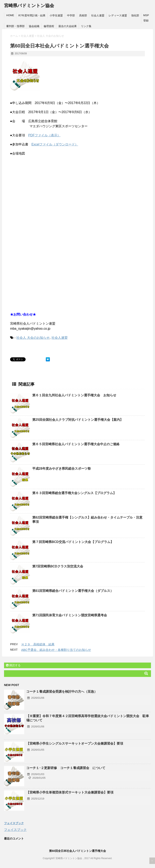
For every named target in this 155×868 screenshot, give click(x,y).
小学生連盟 (56, 15)
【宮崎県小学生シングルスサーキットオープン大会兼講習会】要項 (75, 743)
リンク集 (86, 26)
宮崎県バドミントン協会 (29, 6)
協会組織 (34, 26)
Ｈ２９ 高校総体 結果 (38, 644)
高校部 (83, 15)
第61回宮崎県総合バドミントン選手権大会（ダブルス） (73, 591)
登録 (146, 21)
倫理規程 (49, 26)
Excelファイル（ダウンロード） (55, 144)
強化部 (135, 15)
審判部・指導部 (15, 26)
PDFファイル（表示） (44, 135)
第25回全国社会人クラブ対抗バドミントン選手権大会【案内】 (78, 420)
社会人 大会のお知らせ (33, 338)
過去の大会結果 (68, 26)
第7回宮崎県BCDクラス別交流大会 (58, 566)
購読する (13, 665)
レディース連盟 (118, 15)
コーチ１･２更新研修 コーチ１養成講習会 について (66, 768)
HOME (10, 15)
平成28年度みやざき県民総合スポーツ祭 (62, 469)
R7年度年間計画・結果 (32, 15)
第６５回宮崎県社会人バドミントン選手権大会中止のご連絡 (76, 444)
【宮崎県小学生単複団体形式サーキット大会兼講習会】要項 (70, 792)
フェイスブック (14, 823)
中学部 (71, 15)
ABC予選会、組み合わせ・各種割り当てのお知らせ (56, 650)
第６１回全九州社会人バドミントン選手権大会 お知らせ (74, 395)
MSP (146, 15)
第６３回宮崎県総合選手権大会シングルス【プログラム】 (74, 493)
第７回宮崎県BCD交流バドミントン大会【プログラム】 (73, 542)
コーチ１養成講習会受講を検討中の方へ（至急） (62, 692)
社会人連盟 (98, 15)
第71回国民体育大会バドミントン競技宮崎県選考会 (70, 615)
